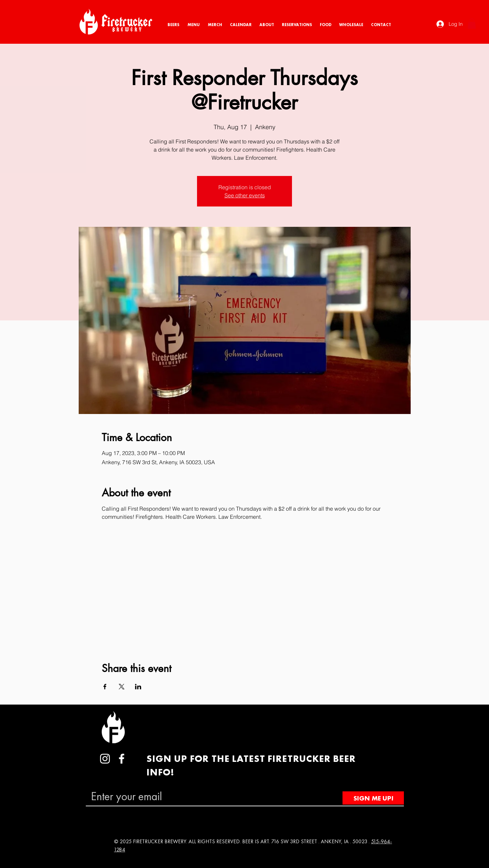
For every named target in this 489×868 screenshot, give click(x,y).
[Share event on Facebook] (105, 687)
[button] (472, 24)
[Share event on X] (122, 687)
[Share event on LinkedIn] (138, 687)
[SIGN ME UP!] (373, 798)
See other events (245, 195)
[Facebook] (122, 759)
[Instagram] (105, 759)
